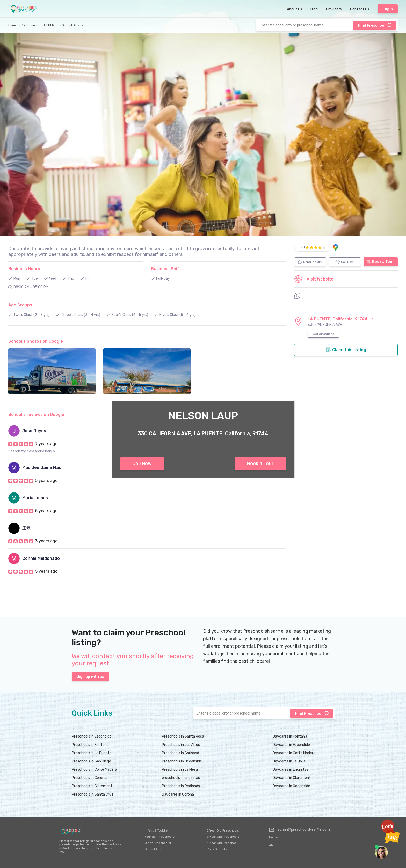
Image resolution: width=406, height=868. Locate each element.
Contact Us (360, 9)
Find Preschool (375, 25)
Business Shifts (167, 269)
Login (388, 9)
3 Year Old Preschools (223, 837)
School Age (153, 849)
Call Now (142, 464)
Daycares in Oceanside (291, 786)
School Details (72, 25)
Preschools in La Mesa (180, 770)
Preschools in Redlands (181, 786)
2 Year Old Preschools (223, 830)
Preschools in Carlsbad (180, 753)
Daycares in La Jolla (289, 761)
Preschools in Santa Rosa (183, 736)
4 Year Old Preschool (222, 843)
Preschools (29, 25)
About (273, 845)
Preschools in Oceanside (182, 761)
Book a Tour (260, 464)
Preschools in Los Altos (181, 745)
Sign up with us (90, 677)
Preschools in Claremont (92, 786)
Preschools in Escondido (92, 736)
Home (13, 25)
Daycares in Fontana (290, 736)
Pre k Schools (217, 849)
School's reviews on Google (36, 414)
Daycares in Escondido (291, 745)
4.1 (303, 247)
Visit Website (314, 279)
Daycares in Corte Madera (294, 753)
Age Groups (20, 305)
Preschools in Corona (89, 778)
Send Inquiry (310, 262)
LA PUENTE (50, 25)
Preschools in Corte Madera (94, 770)
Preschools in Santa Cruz (93, 794)
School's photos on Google (36, 341)
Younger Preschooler (160, 837)
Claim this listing (346, 350)
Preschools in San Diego (91, 761)
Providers (334, 9)
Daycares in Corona (178, 794)
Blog (314, 9)
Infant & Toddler (157, 830)
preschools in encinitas (181, 778)
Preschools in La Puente (92, 753)
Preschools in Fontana (90, 745)
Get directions (324, 334)
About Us (295, 9)
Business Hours (24, 269)
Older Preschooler (158, 843)
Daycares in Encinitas (291, 770)
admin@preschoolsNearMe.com (299, 830)
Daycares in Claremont (292, 778)
